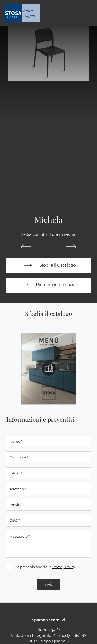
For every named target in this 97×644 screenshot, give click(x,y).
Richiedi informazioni (49, 285)
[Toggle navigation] (86, 13)
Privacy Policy (64, 567)
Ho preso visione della (45, 567)
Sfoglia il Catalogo (48, 266)
